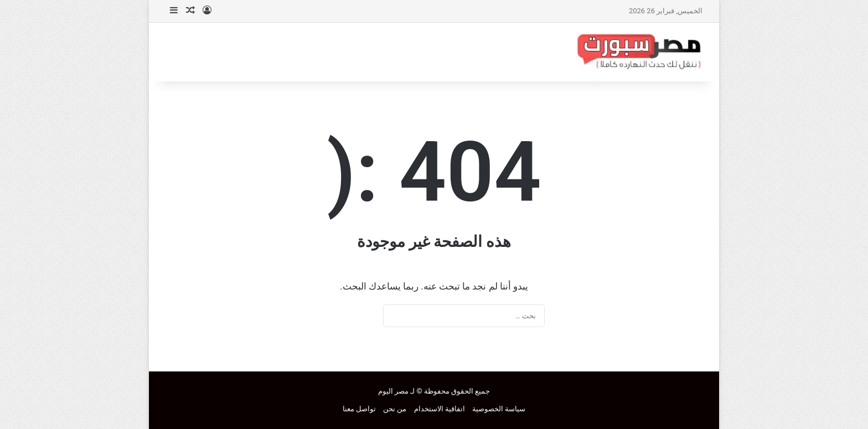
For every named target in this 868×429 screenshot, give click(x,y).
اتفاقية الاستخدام (440, 409)
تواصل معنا (359, 409)
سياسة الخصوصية (499, 409)
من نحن (395, 409)
